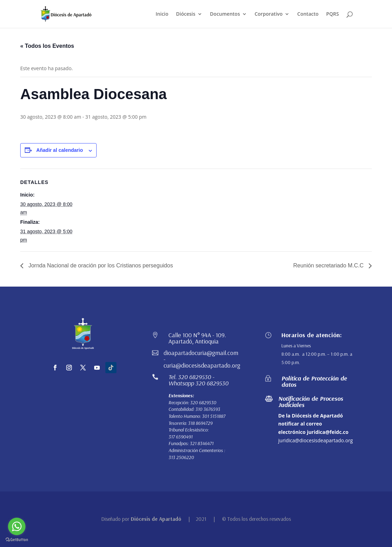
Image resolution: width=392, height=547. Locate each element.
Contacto (308, 14)
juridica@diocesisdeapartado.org (316, 440)
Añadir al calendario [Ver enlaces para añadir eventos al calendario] (60, 150)
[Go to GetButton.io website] (17, 540)
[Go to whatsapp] (17, 526)
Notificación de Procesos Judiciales (311, 402)
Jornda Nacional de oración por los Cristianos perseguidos (100, 265)
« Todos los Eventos (47, 46)
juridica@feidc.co (328, 432)
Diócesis (186, 14)
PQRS (332, 14)
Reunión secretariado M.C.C (329, 265)
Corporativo (269, 14)
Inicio (162, 14)
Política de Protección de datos (314, 381)
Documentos (225, 14)
